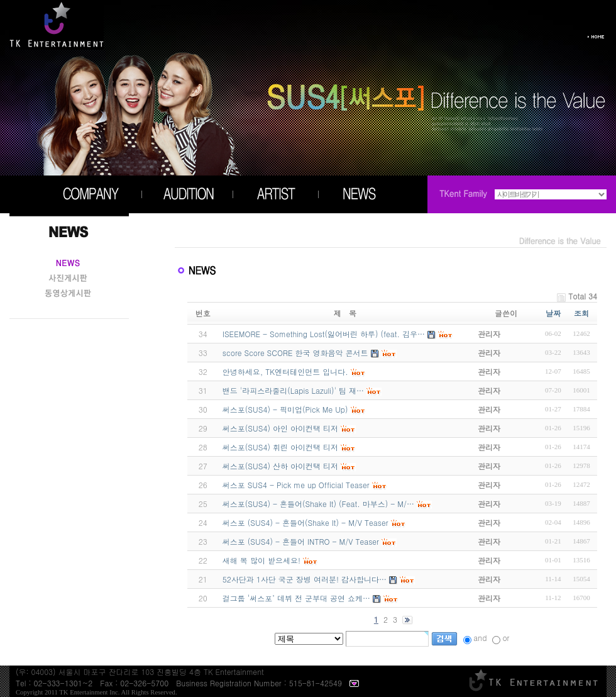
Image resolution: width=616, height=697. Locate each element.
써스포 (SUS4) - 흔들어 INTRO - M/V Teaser (301, 541)
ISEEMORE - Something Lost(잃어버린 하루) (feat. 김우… (324, 334)
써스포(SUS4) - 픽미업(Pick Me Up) (285, 409)
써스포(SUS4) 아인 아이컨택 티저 (280, 428)
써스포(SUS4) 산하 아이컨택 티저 (280, 466)
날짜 (553, 313)
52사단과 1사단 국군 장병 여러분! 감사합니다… (305, 579)
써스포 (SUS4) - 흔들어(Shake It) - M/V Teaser (305, 522)
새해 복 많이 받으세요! (261, 560)
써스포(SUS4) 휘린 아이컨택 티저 (280, 447)
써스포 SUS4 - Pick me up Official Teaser (296, 485)
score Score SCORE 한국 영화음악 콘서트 (295, 353)
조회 (581, 313)
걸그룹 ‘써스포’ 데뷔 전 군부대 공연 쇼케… (296, 598)
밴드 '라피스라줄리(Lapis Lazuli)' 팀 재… (293, 390)
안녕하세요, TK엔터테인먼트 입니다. (285, 371)
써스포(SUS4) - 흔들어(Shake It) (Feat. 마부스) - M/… (318, 504)
